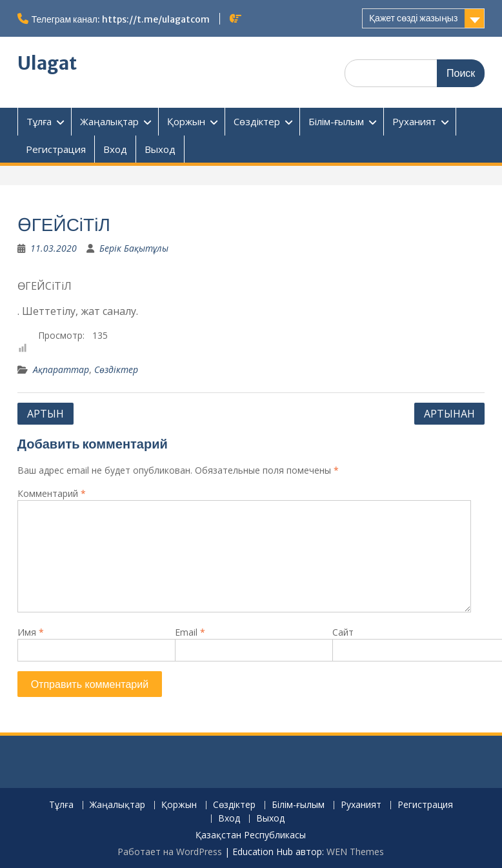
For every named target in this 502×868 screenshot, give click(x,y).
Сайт (343, 632)
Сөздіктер (257, 121)
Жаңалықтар (109, 121)
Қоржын (186, 121)
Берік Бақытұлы (134, 248)
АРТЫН (45, 414)
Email (190, 632)
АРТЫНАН (449, 414)
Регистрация (56, 149)
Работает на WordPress (170, 852)
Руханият (414, 121)
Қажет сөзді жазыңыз (413, 18)
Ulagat (47, 63)
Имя (31, 632)
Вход (115, 149)
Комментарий (52, 493)
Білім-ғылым (336, 121)
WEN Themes (355, 852)
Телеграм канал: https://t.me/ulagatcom (121, 19)
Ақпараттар (61, 369)
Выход (160, 149)
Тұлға (39, 121)
